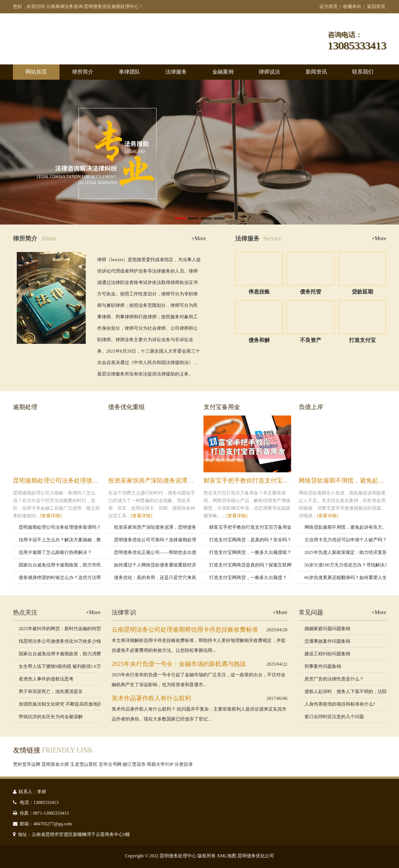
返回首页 (376, 6)
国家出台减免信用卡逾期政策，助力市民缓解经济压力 (74, 565)
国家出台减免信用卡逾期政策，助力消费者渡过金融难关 (76, 654)
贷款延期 (362, 292)
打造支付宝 (362, 340)
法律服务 (176, 72)
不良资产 (311, 340)
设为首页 (328, 6)
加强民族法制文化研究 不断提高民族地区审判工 (67, 704)
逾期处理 (25, 407)
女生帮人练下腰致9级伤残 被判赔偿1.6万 (60, 666)
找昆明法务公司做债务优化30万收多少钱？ (62, 641)
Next (376, 152)
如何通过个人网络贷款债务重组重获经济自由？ (162, 565)
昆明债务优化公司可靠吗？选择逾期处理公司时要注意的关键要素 (180, 540)
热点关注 (25, 612)
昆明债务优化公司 (256, 856)
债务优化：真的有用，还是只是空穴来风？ (157, 578)
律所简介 (83, 72)
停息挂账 (259, 292)
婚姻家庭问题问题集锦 (327, 629)
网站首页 (36, 72)
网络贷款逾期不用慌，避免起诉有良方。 (346, 527)
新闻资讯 (316, 72)
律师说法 (269, 72)
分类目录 (184, 764)
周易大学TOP (160, 764)
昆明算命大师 (55, 764)
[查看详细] (51, 516)
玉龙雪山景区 (84, 764)
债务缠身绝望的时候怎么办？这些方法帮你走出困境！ (74, 578)
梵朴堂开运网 (27, 764)
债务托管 (311, 292)
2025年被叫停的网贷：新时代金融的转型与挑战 (67, 629)
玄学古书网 (110, 764)
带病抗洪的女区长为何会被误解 (51, 717)
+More (199, 238)
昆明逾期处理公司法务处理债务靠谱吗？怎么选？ (80, 481)
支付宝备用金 (222, 407)
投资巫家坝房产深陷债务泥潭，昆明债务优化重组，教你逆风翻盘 (180, 527)
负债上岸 (311, 407)
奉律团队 (130, 72)
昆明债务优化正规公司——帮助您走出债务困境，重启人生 (173, 552)
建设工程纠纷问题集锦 (327, 654)
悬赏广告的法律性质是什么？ (334, 679)
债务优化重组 (127, 407)
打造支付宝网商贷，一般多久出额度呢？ (250, 552)
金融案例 (223, 72)
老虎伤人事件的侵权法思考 (46, 679)
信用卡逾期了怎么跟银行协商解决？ (55, 552)
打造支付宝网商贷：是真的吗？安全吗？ (250, 540)
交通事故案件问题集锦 (327, 641)
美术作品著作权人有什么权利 (151, 698)
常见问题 (311, 612)
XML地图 (227, 856)
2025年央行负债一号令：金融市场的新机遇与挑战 (179, 664)
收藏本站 (352, 6)
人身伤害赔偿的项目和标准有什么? (340, 704)
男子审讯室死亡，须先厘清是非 (51, 692)
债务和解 (259, 340)
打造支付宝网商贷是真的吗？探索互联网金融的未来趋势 (266, 565)
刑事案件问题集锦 (323, 666)
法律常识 (124, 612)
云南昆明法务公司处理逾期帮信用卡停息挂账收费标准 (185, 630)
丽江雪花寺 (134, 764)
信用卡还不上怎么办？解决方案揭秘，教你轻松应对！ (74, 540)
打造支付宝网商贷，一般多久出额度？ (248, 578)
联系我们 (363, 72)
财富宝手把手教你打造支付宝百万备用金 (258, 481)
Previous (23, 152)
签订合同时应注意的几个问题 (334, 717)
